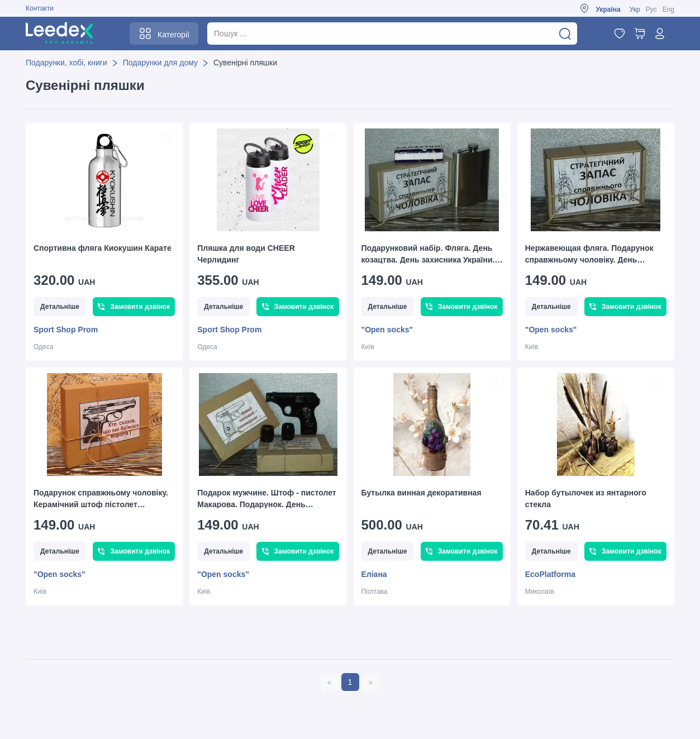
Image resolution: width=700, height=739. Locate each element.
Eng (668, 9)
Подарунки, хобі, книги (66, 63)
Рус (651, 9)
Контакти (40, 8)
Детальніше (60, 307)
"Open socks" (387, 330)
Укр (635, 9)
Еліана (374, 574)
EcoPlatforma (550, 574)
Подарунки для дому (160, 63)
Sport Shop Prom (66, 330)
